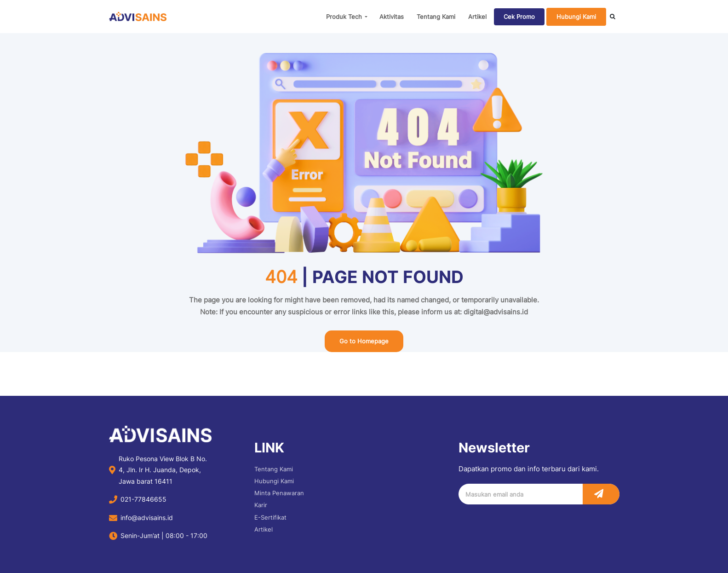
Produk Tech (344, 17)
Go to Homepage (364, 341)
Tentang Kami (436, 17)
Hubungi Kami (576, 17)
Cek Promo (519, 17)
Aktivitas (392, 17)
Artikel (477, 17)
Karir (261, 505)
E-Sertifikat (270, 517)
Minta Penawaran (279, 493)
